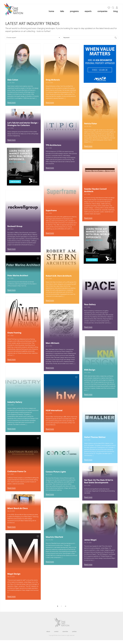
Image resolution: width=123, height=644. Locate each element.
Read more (11, 103)
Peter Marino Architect (18, 276)
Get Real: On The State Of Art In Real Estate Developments (99, 481)
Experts (88, 11)
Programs (74, 11)
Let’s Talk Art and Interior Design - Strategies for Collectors (23, 124)
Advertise (65, 632)
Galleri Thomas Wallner (95, 437)
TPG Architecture (53, 145)
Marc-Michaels (53, 343)
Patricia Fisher (91, 124)
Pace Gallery (90, 305)
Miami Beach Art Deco (18, 508)
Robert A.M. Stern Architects (59, 276)
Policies (74, 632)
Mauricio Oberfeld (54, 537)
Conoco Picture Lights (56, 472)
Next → (65, 606)
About (48, 632)
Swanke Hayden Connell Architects (95, 190)
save (38, 47)
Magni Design (14, 574)
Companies (102, 11)
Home (51, 11)
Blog (115, 11)
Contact (56, 632)
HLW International (54, 411)
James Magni (90, 540)
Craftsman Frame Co (17, 472)
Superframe (51, 211)
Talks (62, 11)
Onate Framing (14, 333)
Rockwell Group (15, 226)
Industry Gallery (15, 402)
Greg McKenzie (53, 80)
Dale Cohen (13, 80)
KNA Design (90, 370)
